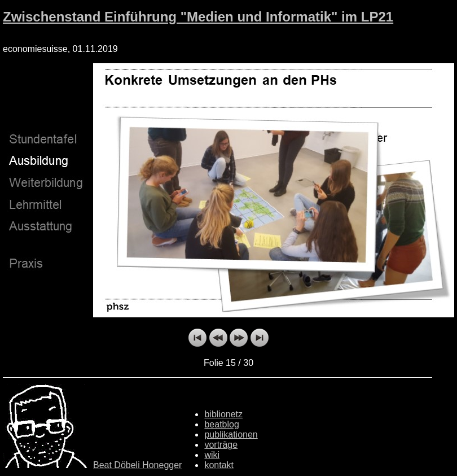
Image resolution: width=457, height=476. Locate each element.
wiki (212, 455)
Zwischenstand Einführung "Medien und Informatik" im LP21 (198, 17)
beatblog (221, 424)
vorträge (221, 445)
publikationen (231, 434)
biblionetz (223, 414)
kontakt (219, 465)
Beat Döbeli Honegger (137, 465)
